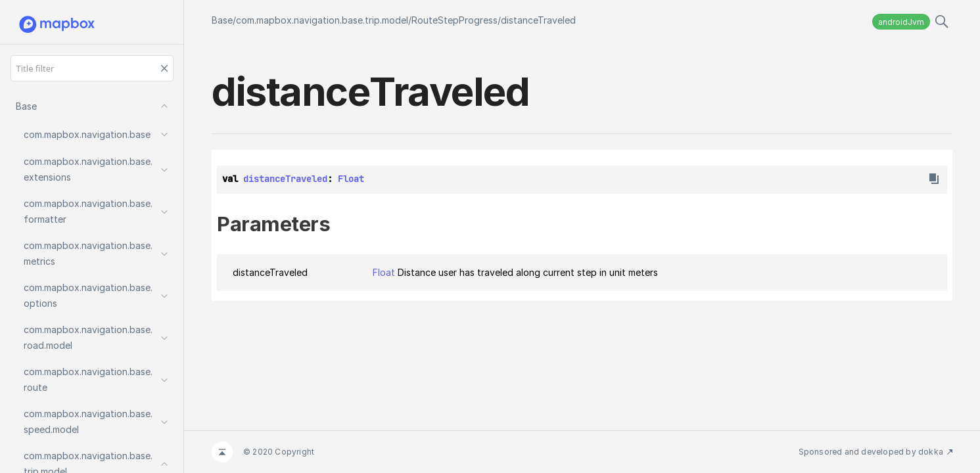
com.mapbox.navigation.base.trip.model (322, 20)
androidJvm (901, 22)
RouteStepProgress (455, 20)
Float (351, 179)
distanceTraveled (538, 20)
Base (222, 20)
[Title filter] (92, 68)
